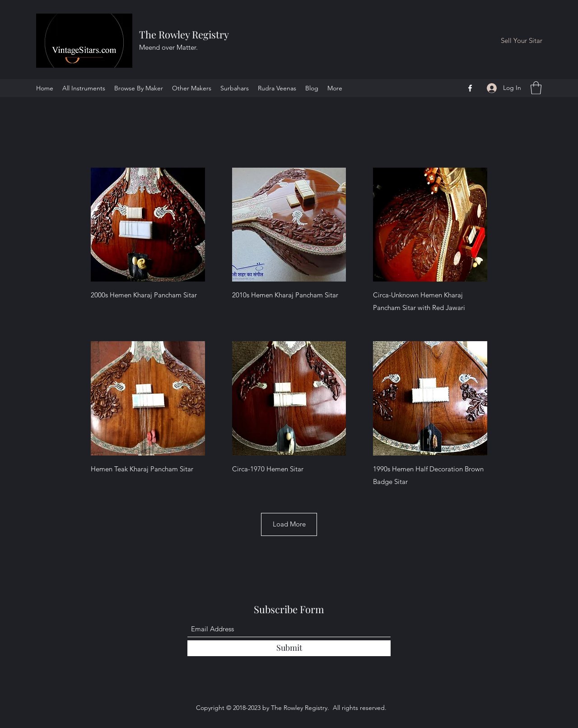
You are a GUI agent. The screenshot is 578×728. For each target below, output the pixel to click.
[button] (536, 88)
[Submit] (289, 648)
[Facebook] (470, 88)
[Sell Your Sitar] (522, 41)
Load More (289, 524)
